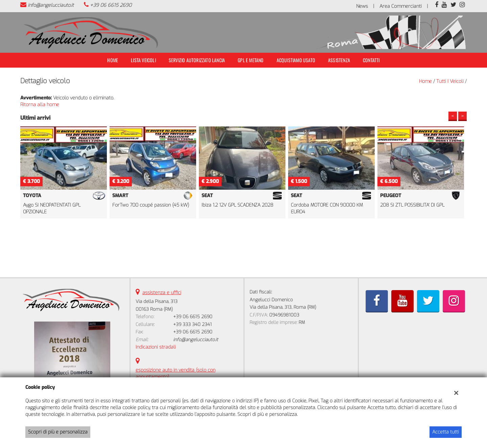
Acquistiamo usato (296, 60)
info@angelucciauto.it (51, 5)
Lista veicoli (143, 60)
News (362, 6)
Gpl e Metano (251, 60)
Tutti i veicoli (450, 81)
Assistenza (339, 60)
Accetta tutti (446, 432)
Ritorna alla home (40, 105)
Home (113, 60)
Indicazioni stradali (156, 347)
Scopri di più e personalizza (58, 432)
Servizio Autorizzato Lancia (197, 60)
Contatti (371, 60)
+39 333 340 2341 (192, 324)
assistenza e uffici (162, 293)
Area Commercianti (401, 6)
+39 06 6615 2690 (111, 5)
